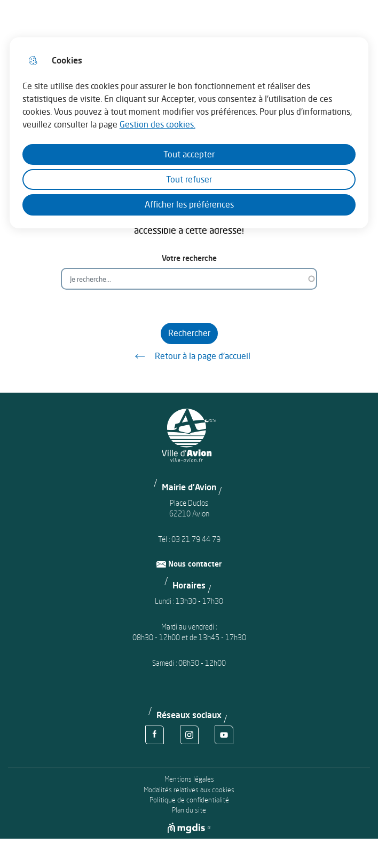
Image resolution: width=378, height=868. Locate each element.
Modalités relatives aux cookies (189, 790)
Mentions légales (189, 779)
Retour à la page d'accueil (189, 356)
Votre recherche (189, 258)
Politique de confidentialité (189, 800)
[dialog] (189, 133)
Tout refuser (189, 179)
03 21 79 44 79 (196, 539)
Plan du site (189, 810)
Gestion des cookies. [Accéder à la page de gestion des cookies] (157, 124)
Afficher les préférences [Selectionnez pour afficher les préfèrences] (189, 204)
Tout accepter (189, 154)
